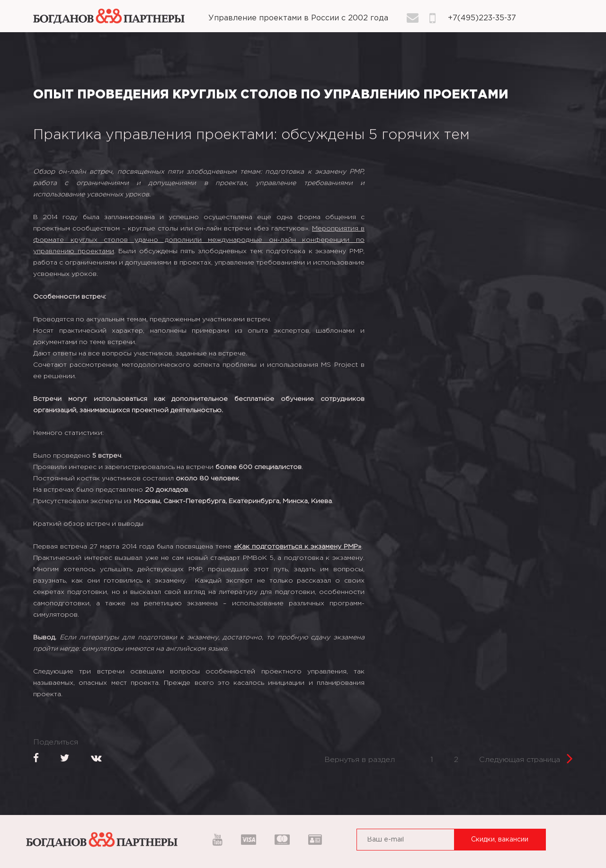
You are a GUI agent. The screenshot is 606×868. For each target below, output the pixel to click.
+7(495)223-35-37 (482, 18)
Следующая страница (526, 757)
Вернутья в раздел (360, 760)
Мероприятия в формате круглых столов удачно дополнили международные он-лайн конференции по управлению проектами (199, 240)
